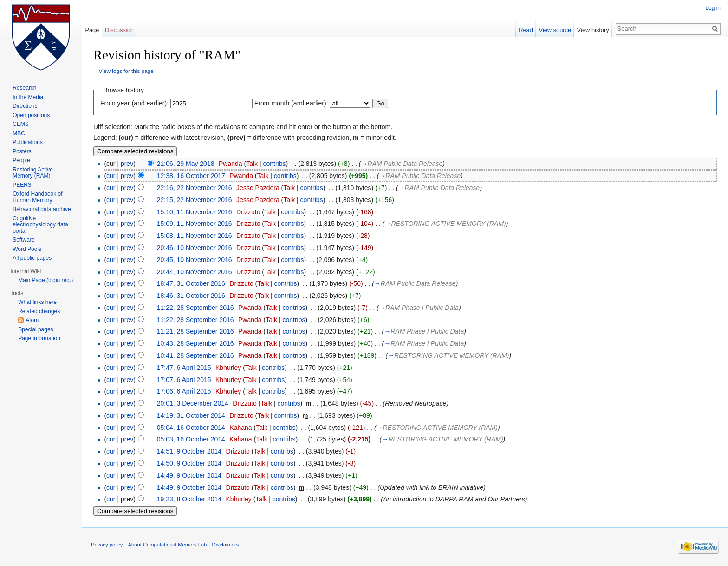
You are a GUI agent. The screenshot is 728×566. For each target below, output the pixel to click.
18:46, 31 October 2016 (191, 296)
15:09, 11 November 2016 (195, 224)
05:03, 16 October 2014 (191, 439)
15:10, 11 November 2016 (195, 212)
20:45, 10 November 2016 (195, 260)
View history (593, 30)
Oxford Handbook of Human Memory (37, 197)
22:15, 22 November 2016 (195, 200)
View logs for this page (126, 71)
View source (555, 30)
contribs (274, 164)
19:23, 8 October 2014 (189, 499)
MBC (19, 133)
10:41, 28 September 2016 (195, 355)
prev (127, 164)
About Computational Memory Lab (168, 545)
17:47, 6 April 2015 (184, 368)
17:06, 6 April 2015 (184, 391)
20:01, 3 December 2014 (193, 403)
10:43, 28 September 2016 (195, 343)
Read (526, 30)
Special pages (36, 329)
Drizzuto (248, 212)
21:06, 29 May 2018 (186, 164)
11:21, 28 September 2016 (195, 331)
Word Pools (27, 249)
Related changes (39, 311)
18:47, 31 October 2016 (191, 283)
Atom (32, 320)
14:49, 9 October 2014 (189, 475)
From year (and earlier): (134, 103)
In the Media (28, 97)
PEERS (22, 185)
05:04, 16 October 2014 (191, 428)
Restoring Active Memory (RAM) (33, 173)
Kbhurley (228, 368)
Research (24, 88)
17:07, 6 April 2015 (184, 380)
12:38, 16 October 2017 (191, 176)
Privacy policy (107, 545)
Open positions (31, 115)
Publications (28, 142)
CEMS (21, 124)
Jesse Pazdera (258, 188)
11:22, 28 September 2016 (195, 308)
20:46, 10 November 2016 (195, 248)
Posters (22, 151)
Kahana (240, 428)
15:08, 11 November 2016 (195, 236)
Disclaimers (226, 545)
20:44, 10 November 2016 (195, 272)
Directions (25, 106)
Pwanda (231, 164)
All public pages (32, 258)
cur (111, 176)
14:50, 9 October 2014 (189, 463)
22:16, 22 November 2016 (195, 188)
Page (92, 30)
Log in (713, 8)
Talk (252, 164)
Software (23, 240)
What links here (37, 302)
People (21, 160)
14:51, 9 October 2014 (189, 451)
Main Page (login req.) (45, 280)
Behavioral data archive (42, 209)
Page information (39, 338)
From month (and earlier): (291, 103)
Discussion (119, 30)
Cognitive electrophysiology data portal (40, 225)
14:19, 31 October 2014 (191, 415)
